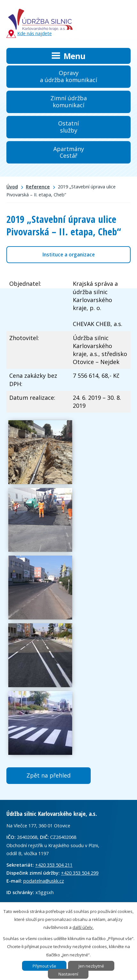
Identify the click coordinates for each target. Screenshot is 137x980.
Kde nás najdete (29, 34)
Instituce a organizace (69, 254)
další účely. (83, 927)
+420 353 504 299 (80, 873)
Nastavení (68, 974)
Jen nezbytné (91, 966)
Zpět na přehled (49, 775)
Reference (38, 187)
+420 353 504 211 (54, 865)
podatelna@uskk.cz (44, 881)
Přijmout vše (44, 966)
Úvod (12, 187)
